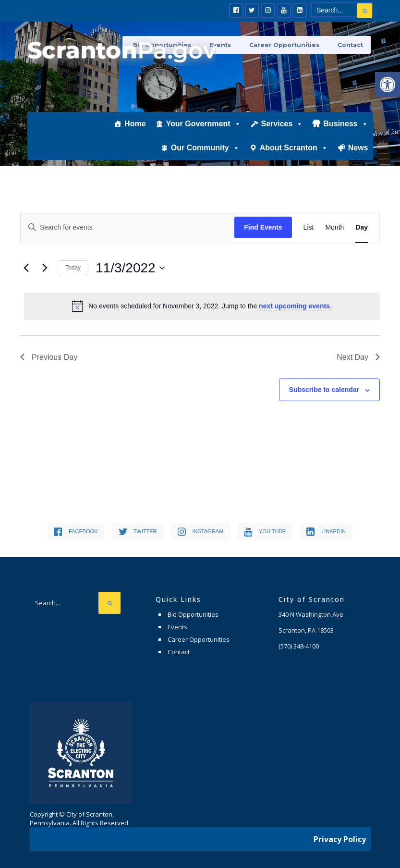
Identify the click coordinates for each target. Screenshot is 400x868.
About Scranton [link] (294, 157)
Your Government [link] (204, 133)
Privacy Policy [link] (340, 837)
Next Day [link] (358, 357)
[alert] (202, 306)
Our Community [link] (205, 157)
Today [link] (73, 268)
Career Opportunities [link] (289, 44)
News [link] (358, 157)
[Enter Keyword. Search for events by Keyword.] (127, 227)
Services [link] (282, 133)
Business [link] (345, 133)
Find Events (263, 227)
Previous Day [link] (49, 357)
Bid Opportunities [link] (193, 614)
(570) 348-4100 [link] (299, 646)
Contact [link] (351, 44)
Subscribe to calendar (324, 390)
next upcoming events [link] (294, 306)
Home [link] (135, 133)
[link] (388, 85)
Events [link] (177, 627)
